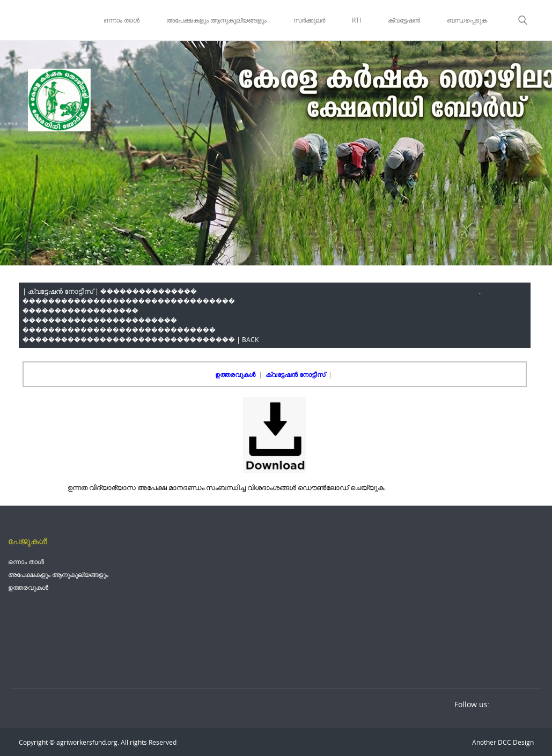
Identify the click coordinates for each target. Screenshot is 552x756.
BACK (250, 339)
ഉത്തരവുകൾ (236, 374)
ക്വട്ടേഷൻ (404, 20)
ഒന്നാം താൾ (122, 20)
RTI (356, 20)
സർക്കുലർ (309, 20)
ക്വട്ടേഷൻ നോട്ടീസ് (296, 374)
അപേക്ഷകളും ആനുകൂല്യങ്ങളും (216, 20)
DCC (504, 742)
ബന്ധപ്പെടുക (467, 20)
